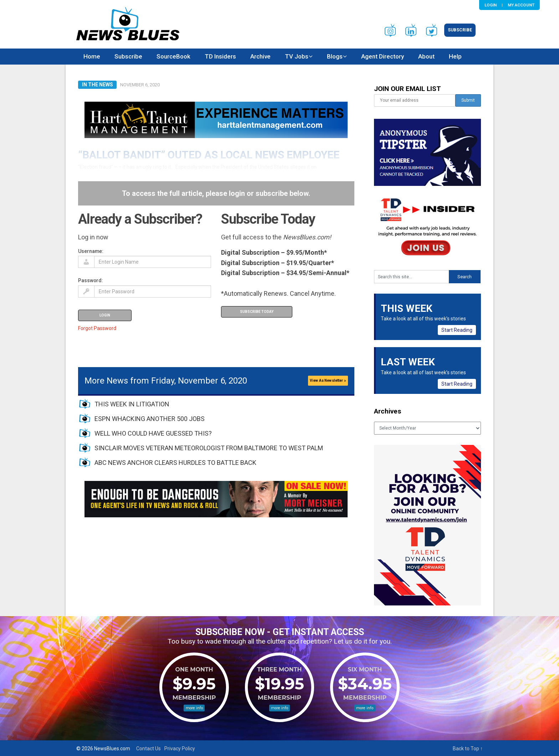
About (426, 56)
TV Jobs (297, 56)
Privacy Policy (180, 749)
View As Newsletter (328, 380)
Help (455, 56)
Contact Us (148, 749)
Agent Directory (383, 56)
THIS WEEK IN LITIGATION (132, 404)
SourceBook (173, 56)
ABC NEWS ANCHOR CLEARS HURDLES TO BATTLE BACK (175, 463)
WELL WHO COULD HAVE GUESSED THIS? (153, 433)
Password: (91, 280)
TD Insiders (220, 56)
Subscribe (460, 30)
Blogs (335, 56)
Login (491, 5)
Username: (91, 251)
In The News (98, 85)
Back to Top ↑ (468, 749)
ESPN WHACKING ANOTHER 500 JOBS (150, 419)
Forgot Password (97, 328)
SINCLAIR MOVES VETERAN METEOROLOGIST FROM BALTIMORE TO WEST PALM (209, 448)
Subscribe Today (257, 312)
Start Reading (457, 330)
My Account (521, 5)
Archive (260, 56)
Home (92, 56)
